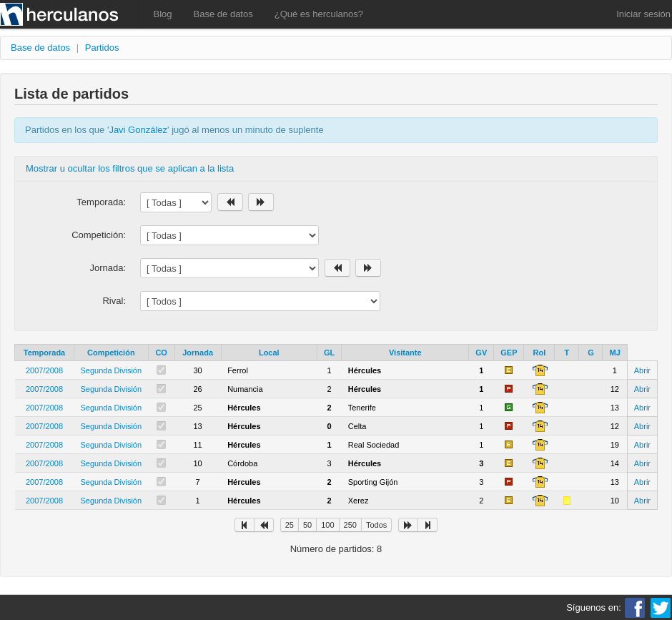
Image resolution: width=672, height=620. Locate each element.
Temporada (44, 353)
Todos (376, 525)
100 (327, 525)
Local (269, 353)
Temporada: (101, 202)
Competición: (99, 235)
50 (307, 525)
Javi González (138, 130)
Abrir (642, 370)
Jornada (198, 353)
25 (290, 525)
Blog (163, 14)
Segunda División (112, 370)
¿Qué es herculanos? (319, 14)
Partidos (102, 48)
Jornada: (108, 268)
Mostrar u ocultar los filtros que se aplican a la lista (130, 168)
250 (350, 525)
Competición (111, 353)
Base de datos (223, 14)
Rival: (114, 301)
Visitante (405, 353)
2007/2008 (44, 370)
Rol (540, 353)
